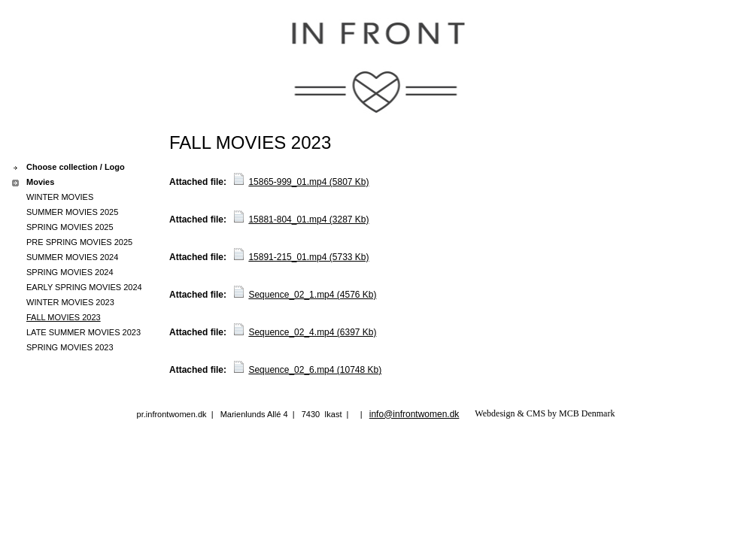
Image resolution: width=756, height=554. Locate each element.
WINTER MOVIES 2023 (70, 302)
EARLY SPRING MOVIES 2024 (84, 287)
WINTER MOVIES (60, 197)
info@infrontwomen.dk (414, 414)
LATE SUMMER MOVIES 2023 (83, 332)
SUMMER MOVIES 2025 (72, 212)
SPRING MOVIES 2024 (70, 272)
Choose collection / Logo (76, 167)
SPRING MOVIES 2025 (70, 227)
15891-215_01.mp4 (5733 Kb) (308, 257)
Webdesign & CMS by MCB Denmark (545, 413)
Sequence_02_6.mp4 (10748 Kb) (315, 370)
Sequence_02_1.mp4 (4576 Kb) (312, 295)
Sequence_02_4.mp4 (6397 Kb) (312, 332)
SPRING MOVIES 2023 (70, 347)
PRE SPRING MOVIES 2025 (79, 242)
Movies (40, 182)
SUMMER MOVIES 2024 (72, 257)
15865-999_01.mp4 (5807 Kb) (308, 182)
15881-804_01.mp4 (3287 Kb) (308, 219)
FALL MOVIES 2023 (64, 317)
